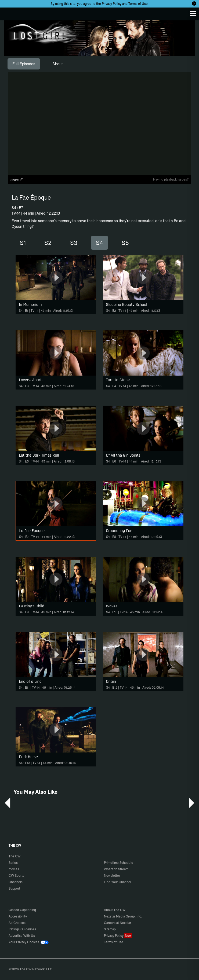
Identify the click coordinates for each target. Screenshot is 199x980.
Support (14, 888)
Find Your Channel (117, 882)
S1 (23, 243)
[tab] (24, 64)
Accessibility (18, 916)
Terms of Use (138, 4)
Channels (16, 882)
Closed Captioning (22, 910)
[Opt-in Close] (194, 3)
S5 (125, 243)
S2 (48, 243)
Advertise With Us (22, 936)
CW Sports (16, 876)
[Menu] (193, 13)
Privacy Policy (112, 4)
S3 (74, 243)
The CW (9, 13)
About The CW (115, 910)
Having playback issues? (171, 179)
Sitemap (110, 929)
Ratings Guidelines (22, 929)
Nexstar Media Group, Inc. (123, 916)
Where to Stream (116, 869)
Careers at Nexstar (117, 923)
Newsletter (112, 876)
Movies (14, 869)
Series (13, 863)
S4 (99, 243)
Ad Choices (17, 923)
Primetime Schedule (119, 863)
